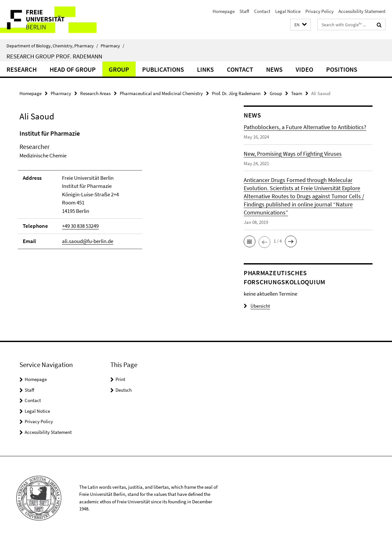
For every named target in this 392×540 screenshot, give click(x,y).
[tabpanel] (120, 192)
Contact (262, 11)
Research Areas (95, 93)
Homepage (224, 11)
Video (304, 69)
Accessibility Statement (362, 11)
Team (297, 93)
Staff (244, 11)
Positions (342, 69)
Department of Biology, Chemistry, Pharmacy (52, 46)
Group (119, 69)
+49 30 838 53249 (80, 226)
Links (205, 69)
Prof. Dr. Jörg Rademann (236, 93)
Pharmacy (112, 46)
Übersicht (257, 306)
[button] (300, 25)
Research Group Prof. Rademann (54, 56)
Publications (163, 69)
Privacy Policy (319, 11)
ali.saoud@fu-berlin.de (88, 241)
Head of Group (73, 69)
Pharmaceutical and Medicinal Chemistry (161, 93)
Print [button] (120, 379)
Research (22, 69)
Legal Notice (288, 11)
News (274, 69)
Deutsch (124, 390)
